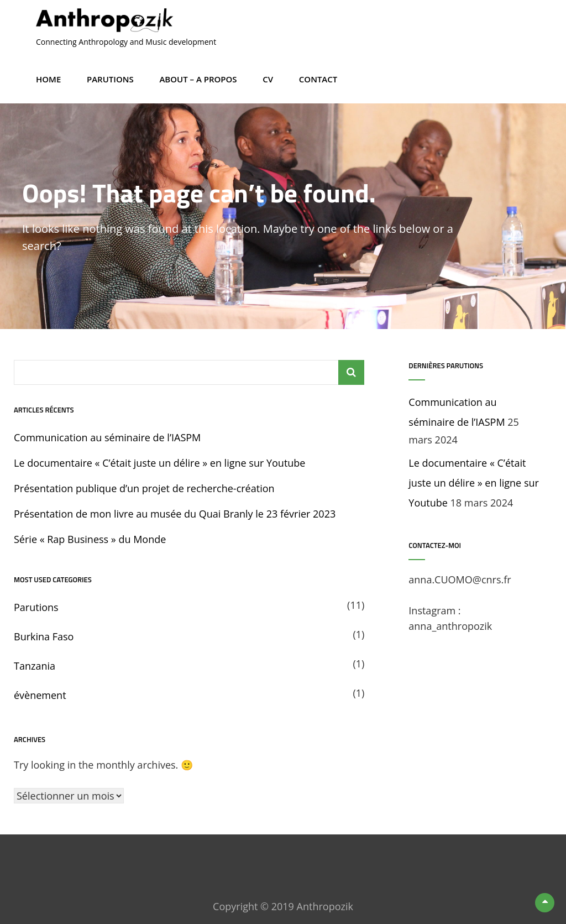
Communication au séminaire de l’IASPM (107, 437)
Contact (318, 79)
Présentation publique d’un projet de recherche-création (144, 488)
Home (48, 79)
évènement (40, 695)
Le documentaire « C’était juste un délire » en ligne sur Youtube (159, 463)
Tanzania (35, 666)
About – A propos (198, 79)
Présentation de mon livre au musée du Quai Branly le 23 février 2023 (175, 514)
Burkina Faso (44, 636)
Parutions (110, 79)
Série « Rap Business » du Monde (90, 539)
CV (268, 79)
